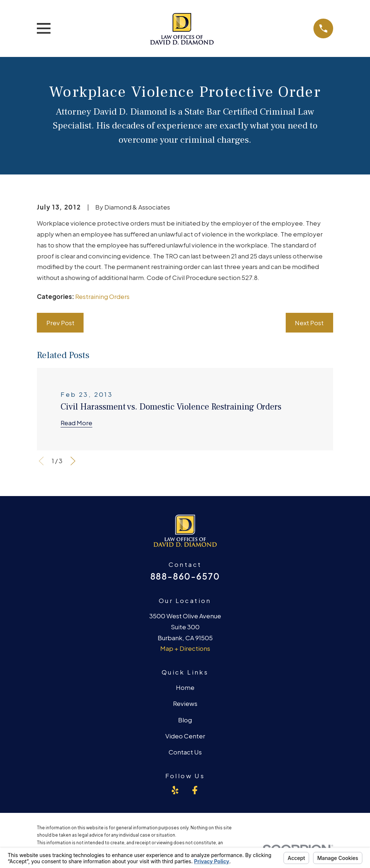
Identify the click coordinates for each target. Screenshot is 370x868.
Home (185, 687)
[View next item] (73, 461)
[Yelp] (175, 790)
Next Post (309, 323)
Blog (185, 720)
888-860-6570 (185, 576)
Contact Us (185, 752)
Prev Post (60, 323)
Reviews (185, 703)
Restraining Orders (102, 296)
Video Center (185, 736)
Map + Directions (185, 648)
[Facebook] (195, 790)
